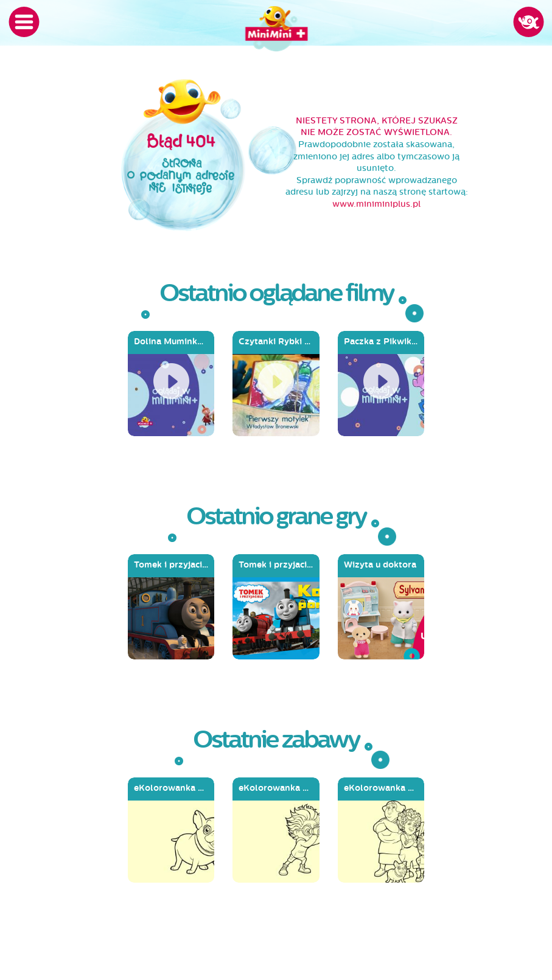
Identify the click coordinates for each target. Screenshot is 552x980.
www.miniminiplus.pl (376, 204)
